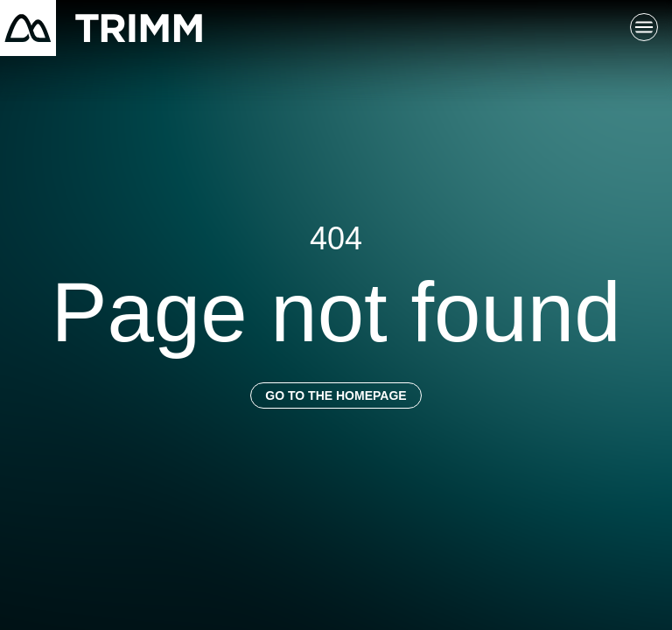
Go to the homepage (336, 395)
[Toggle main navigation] (644, 28)
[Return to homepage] (101, 28)
